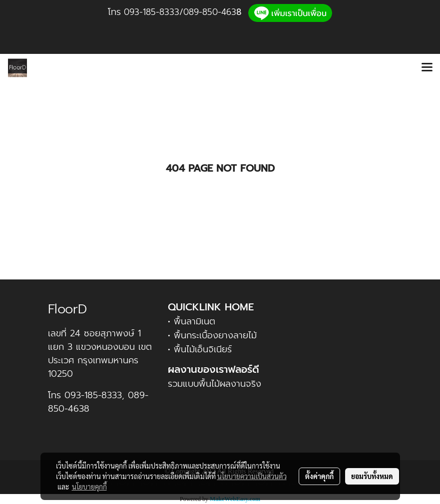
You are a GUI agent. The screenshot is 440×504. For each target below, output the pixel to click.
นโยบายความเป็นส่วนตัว (252, 476)
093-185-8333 (152, 12)
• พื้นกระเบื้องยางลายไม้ (212, 335)
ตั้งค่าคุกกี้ (319, 476)
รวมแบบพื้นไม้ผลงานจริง (215, 384)
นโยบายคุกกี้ (89, 487)
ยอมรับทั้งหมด (372, 476)
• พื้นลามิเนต (192, 321)
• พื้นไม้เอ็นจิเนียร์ (200, 349)
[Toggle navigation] (427, 68)
